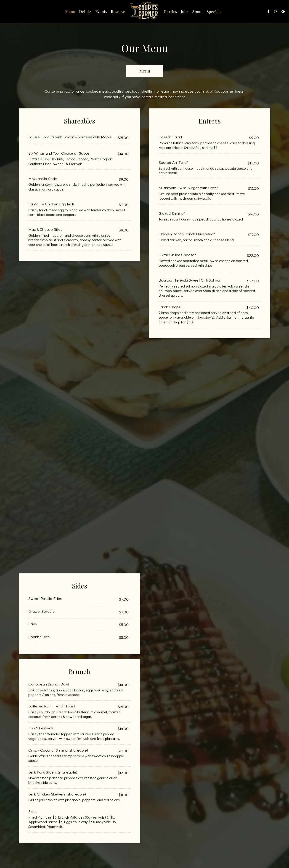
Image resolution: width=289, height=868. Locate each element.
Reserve (118, 11)
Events (101, 11)
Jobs (185, 11)
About (198, 11)
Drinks (85, 11)
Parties (171, 11)
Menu (70, 11)
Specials (214, 11)
